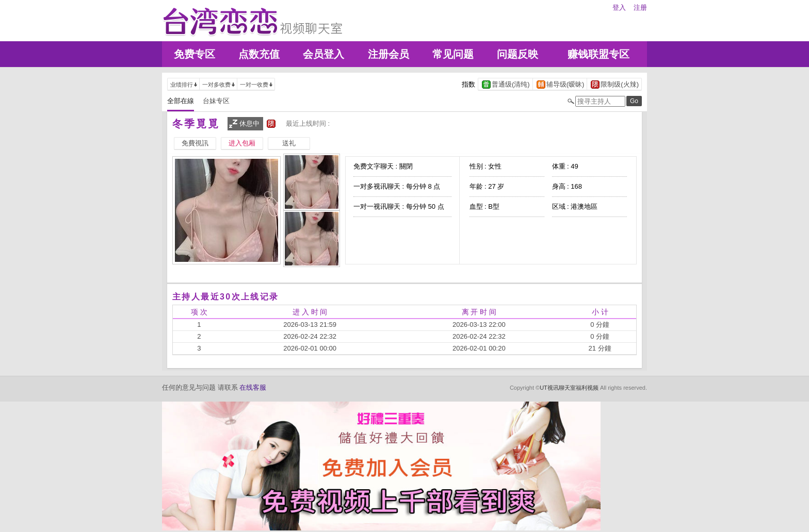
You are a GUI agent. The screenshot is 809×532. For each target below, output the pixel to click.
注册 (640, 7)
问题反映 (517, 54)
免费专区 (195, 54)
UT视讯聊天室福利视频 (569, 388)
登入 (619, 7)
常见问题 (453, 54)
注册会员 (389, 54)
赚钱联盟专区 (598, 54)
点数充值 (259, 54)
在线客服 (253, 387)
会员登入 (323, 54)
